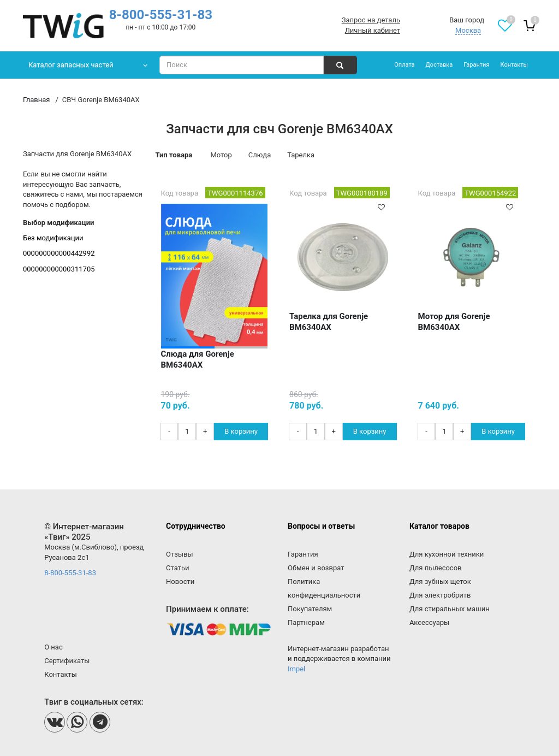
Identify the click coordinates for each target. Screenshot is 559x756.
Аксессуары (429, 622)
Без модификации (53, 238)
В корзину (241, 431)
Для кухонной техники (447, 554)
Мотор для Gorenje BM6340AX (454, 322)
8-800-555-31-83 (161, 15)
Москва (468, 30)
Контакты (514, 65)
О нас (53, 647)
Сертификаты (67, 661)
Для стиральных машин (450, 609)
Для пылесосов (436, 568)
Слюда (260, 155)
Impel (296, 669)
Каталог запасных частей (71, 65)
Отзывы (179, 554)
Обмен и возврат (316, 568)
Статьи (177, 568)
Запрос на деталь (371, 20)
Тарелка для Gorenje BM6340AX (329, 322)
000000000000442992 (59, 253)
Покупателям (310, 609)
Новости (180, 581)
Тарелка (301, 155)
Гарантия (476, 65)
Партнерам (306, 622)
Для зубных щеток (440, 581)
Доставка (439, 65)
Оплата (404, 65)
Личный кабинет (373, 30)
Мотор (221, 155)
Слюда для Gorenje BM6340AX (198, 359)
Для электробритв (440, 595)
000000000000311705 (59, 269)
